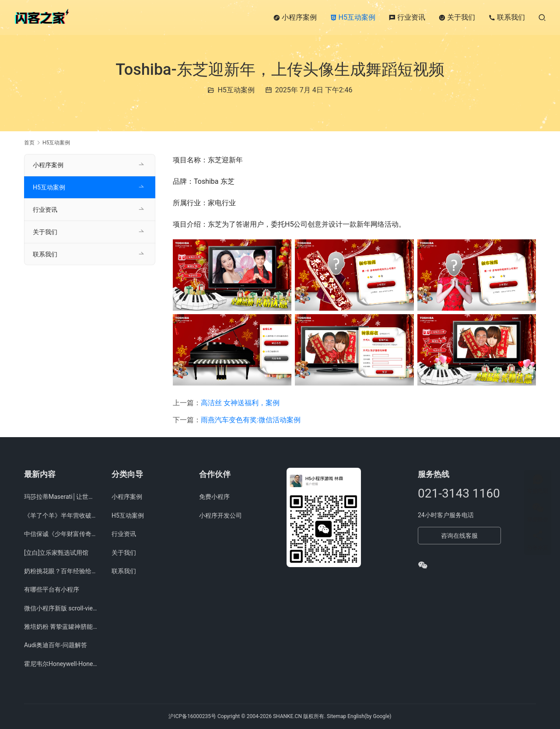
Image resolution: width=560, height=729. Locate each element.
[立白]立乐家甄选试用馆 (56, 553)
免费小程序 (214, 497)
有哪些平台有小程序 (52, 589)
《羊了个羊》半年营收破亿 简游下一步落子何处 (61, 515)
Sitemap (336, 716)
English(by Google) (369, 716)
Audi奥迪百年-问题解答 (56, 645)
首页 (29, 143)
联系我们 (507, 18)
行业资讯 (407, 18)
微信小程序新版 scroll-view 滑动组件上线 (61, 608)
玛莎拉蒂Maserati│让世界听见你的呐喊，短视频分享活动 (61, 497)
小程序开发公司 (220, 515)
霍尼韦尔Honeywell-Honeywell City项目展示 (61, 664)
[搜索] (542, 17)
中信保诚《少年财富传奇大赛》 (61, 534)
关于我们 (457, 18)
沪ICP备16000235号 (192, 716)
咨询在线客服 (459, 536)
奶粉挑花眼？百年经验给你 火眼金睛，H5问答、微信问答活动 (61, 571)
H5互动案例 (353, 18)
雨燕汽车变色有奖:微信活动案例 (251, 420)
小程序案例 (295, 18)
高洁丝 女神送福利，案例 (240, 403)
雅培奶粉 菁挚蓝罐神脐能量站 (61, 627)
